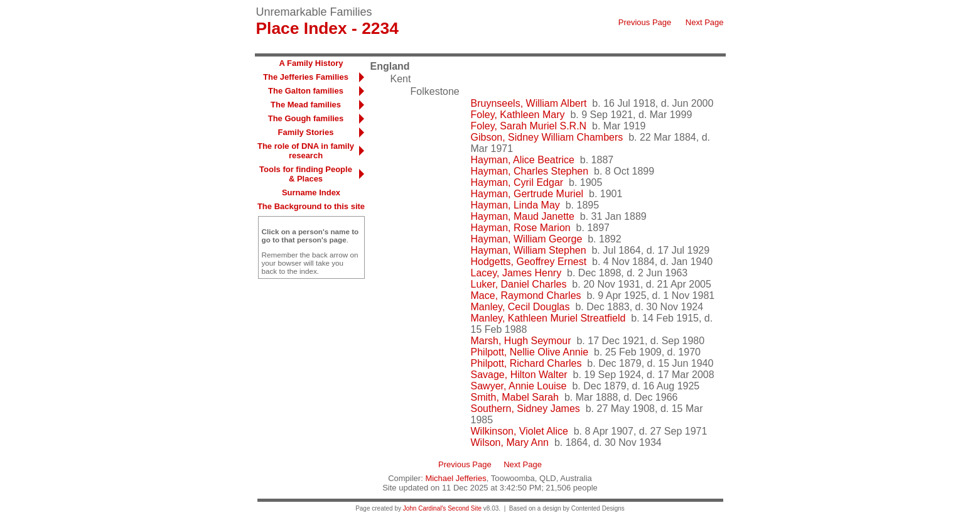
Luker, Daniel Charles (519, 284)
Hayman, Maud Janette (523, 216)
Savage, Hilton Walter (519, 375)
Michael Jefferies (455, 478)
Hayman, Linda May (515, 205)
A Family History (311, 63)
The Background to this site (311, 206)
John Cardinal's (425, 508)
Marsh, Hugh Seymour (521, 341)
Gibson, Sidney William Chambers (547, 137)
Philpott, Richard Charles (526, 363)
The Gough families (306, 118)
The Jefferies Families (306, 77)
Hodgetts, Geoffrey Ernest (529, 262)
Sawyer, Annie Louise (519, 386)
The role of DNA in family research (306, 151)
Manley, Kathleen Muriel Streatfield (548, 318)
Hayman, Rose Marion (521, 228)
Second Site (465, 508)
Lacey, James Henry (516, 273)
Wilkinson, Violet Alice (520, 431)
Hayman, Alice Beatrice (523, 160)
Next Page (705, 22)
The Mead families (306, 105)
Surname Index (311, 192)
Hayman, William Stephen (529, 250)
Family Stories (306, 132)
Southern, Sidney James (525, 409)
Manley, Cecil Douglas (520, 307)
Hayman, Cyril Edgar (517, 182)
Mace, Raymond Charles (526, 295)
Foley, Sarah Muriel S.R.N (529, 126)
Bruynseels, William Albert (529, 103)
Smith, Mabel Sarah (515, 397)
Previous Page (645, 22)
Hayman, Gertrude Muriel (527, 194)
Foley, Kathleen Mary (518, 115)
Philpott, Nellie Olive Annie (530, 352)
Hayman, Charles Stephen (530, 171)
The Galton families (306, 91)
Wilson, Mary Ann (510, 442)
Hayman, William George (527, 239)
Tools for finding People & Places (306, 174)
